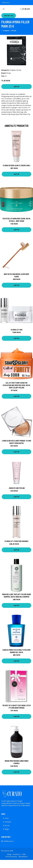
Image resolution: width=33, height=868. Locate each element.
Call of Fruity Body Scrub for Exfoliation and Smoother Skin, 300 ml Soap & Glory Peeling (16, 385)
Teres (7, 818)
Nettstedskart (23, 857)
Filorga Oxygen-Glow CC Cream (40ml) (16, 165)
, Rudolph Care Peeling (17, 488)
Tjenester (8, 822)
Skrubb (14, 31)
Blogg (7, 829)
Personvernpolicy (11, 857)
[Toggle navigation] (4, 9)
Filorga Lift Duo (16, 330)
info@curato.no (6, 3)
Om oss (7, 826)
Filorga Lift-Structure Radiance (16, 541)
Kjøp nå (16, 87)
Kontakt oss (9, 16)
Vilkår (24, 854)
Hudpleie (6, 31)
